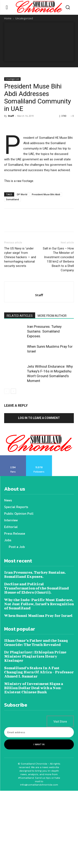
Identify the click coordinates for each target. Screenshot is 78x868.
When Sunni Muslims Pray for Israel (38, 616)
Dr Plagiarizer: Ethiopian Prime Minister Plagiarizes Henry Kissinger (35, 656)
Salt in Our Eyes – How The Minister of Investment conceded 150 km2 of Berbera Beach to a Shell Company (58, 259)
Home (8, 18)
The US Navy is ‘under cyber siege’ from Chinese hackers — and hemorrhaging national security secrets (20, 257)
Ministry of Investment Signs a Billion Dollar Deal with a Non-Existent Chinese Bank (34, 688)
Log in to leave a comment (39, 418)
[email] (39, 732)
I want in (39, 744)
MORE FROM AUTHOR (52, 316)
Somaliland (12, 199)
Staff (11, 116)
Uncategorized (24, 18)
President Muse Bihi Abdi (46, 194)
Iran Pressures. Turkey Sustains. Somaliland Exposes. (44, 331)
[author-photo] (39, 288)
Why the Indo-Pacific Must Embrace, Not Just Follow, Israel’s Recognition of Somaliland (39, 604)
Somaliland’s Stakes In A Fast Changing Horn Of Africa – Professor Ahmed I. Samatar (39, 672)
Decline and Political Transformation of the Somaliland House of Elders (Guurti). (37, 588)
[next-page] (13, 391)
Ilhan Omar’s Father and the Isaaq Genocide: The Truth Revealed (36, 643)
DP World (22, 194)
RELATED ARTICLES (20, 316)
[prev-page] (7, 391)
